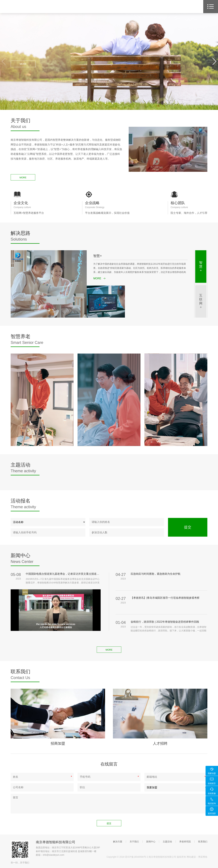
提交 (188, 527)
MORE (23, 64)
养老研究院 (185, 842)
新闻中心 (151, 842)
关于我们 (134, 842)
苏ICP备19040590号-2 (137, 857)
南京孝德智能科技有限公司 (56, 842)
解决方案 (118, 842)
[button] (214, 61)
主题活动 (167, 842)
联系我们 (203, 842)
